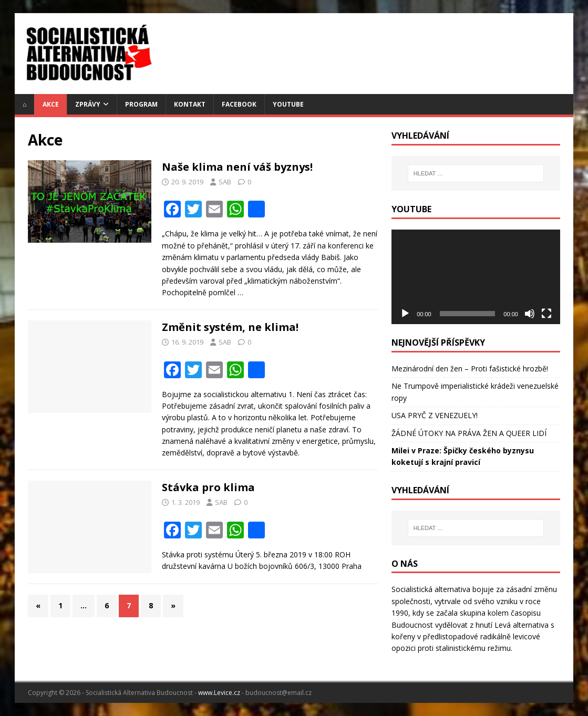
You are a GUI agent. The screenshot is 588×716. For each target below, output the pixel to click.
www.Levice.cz (219, 693)
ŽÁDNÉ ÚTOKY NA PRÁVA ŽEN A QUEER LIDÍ (469, 433)
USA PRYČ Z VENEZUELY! (435, 415)
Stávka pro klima (208, 487)
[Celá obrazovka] (546, 314)
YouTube (288, 104)
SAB (225, 182)
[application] (476, 277)
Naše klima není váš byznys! (237, 167)
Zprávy (88, 104)
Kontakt (190, 104)
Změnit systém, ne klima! (230, 327)
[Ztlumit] (530, 314)
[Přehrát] (405, 314)
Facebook (239, 104)
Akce (51, 104)
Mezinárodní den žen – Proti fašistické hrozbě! (470, 369)
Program (141, 104)
